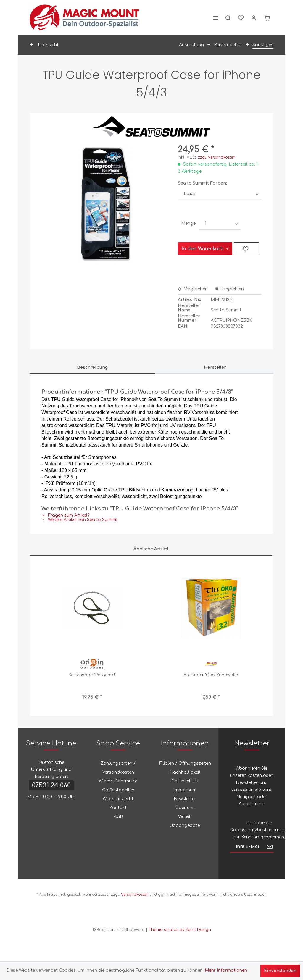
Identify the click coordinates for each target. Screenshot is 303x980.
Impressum (185, 790)
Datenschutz (185, 781)
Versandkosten (135, 895)
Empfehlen (229, 289)
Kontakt (118, 808)
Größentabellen (118, 790)
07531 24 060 (51, 785)
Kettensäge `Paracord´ (92, 675)
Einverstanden (280, 971)
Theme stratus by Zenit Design (180, 930)
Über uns (185, 808)
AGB (118, 817)
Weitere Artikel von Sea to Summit (80, 520)
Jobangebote (185, 825)
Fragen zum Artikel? (65, 515)
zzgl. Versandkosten (217, 157)
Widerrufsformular (118, 781)
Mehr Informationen (226, 970)
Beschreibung (92, 367)
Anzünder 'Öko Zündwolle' (211, 675)
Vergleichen (193, 289)
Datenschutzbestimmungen (259, 830)
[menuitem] (215, 18)
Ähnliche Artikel (151, 549)
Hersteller (215, 367)
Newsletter (185, 799)
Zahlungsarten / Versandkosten (118, 768)
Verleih (185, 817)
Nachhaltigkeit (185, 772)
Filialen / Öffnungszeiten (185, 763)
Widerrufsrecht (118, 799)
